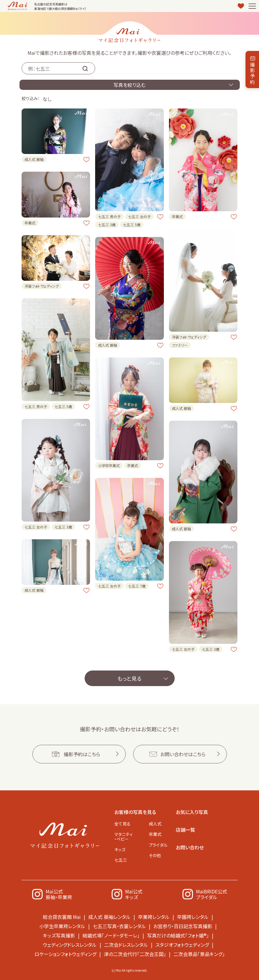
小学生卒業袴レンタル (62, 926)
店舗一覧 (185, 830)
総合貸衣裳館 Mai (62, 917)
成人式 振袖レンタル (109, 917)
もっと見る (129, 678)
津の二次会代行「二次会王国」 (135, 954)
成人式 (155, 824)
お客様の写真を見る (135, 812)
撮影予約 (252, 73)
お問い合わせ (190, 847)
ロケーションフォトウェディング (65, 954)
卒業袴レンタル (154, 917)
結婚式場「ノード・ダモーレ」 (111, 935)
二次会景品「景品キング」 (199, 954)
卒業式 (155, 834)
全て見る (122, 824)
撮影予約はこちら (82, 754)
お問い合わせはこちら (183, 754)
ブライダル (158, 845)
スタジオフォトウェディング (182, 945)
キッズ (120, 849)
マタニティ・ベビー (123, 836)
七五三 (121, 860)
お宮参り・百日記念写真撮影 (183, 926)
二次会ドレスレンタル (126, 945)
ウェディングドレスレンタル (70, 945)
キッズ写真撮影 (59, 935)
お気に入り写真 (192, 812)
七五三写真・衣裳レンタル (119, 926)
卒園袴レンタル (193, 917)
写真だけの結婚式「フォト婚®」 (178, 935)
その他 (155, 855)
